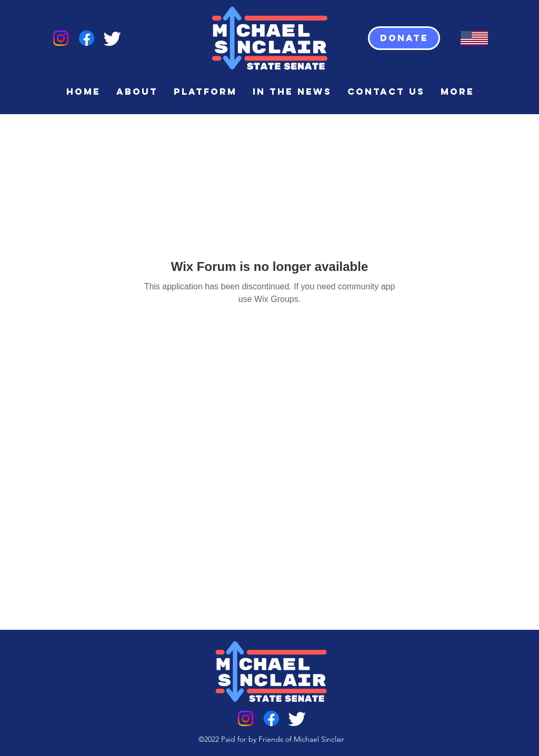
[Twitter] (112, 38)
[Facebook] (87, 38)
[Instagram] (61, 38)
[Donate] (404, 38)
